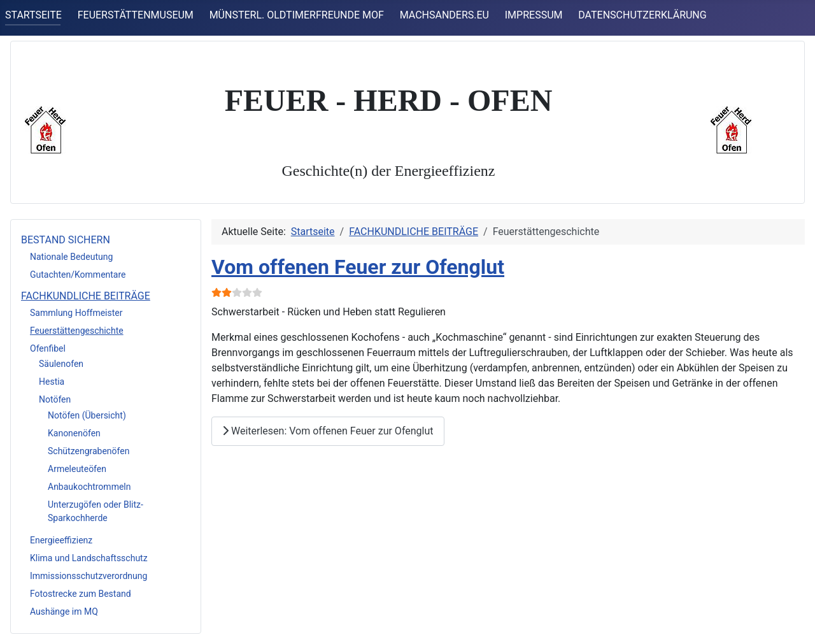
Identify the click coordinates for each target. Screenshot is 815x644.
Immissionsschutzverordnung (89, 576)
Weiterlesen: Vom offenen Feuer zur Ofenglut (328, 431)
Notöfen (55, 399)
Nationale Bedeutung (71, 257)
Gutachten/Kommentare (78, 275)
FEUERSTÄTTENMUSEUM (136, 15)
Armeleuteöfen (77, 469)
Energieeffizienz (61, 540)
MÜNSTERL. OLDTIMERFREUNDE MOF (297, 15)
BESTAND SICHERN (66, 240)
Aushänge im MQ (64, 612)
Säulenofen (61, 364)
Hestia (52, 382)
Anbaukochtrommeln (89, 487)
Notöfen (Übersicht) (87, 415)
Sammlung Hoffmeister (76, 313)
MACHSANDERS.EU (444, 15)
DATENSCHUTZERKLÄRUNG (642, 15)
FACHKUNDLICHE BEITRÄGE (86, 296)
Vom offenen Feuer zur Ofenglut (358, 267)
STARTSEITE (33, 15)
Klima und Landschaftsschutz (89, 558)
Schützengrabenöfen (89, 451)
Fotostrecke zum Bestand (81, 594)
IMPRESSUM (534, 15)
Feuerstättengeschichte (77, 331)
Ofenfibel (48, 348)
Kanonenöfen (74, 433)
